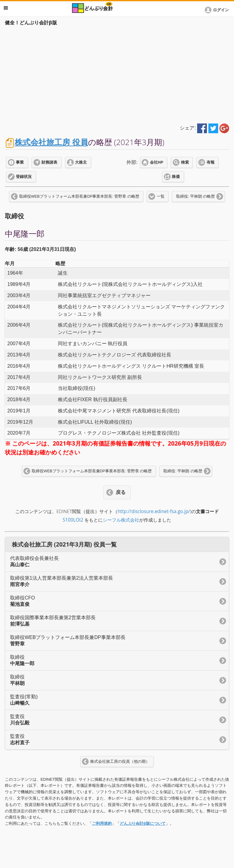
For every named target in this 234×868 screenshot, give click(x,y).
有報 (211, 162)
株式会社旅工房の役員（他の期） (120, 762)
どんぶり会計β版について (143, 823)
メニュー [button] (6, 8)
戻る (121, 492)
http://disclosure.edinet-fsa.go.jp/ (154, 511)
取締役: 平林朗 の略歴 (195, 196)
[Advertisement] (117, 74)
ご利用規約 (102, 823)
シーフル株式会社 (121, 520)
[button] (218, 10)
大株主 (81, 162)
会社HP (156, 162)
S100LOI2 (73, 520)
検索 (185, 162)
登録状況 (24, 177)
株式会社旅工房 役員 (51, 142)
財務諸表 (49, 162)
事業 (20, 162)
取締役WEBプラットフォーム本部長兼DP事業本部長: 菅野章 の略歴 (79, 196)
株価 (176, 177)
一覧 (161, 196)
